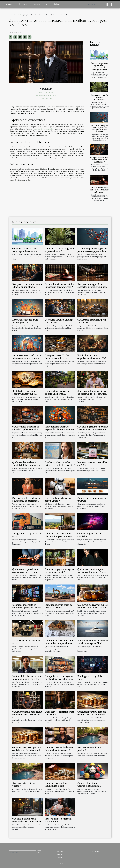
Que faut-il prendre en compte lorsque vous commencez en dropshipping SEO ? (92, 430)
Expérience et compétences (46, 92)
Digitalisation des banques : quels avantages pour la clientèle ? (26, 394)
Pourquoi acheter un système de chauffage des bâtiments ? (59, 678)
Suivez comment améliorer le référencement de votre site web (27, 358)
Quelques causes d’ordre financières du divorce (57, 357)
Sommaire (47, 89)
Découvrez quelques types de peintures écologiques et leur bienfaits (99, 129)
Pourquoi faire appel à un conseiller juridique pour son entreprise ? (92, 287)
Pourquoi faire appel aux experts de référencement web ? (60, 430)
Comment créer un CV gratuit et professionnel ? (99, 97)
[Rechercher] (97, 4)
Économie (23, 4)
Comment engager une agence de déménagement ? (60, 571)
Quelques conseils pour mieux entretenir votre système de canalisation (27, 715)
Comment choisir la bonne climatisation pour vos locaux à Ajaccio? (60, 536)
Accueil (11, 15)
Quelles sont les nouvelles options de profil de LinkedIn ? (60, 464)
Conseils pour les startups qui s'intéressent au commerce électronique (27, 501)
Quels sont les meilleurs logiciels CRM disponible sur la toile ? (27, 465)
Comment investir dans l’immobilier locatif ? (56, 784)
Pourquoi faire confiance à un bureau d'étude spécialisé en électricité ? (59, 643)
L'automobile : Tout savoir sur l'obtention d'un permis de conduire (27, 679)
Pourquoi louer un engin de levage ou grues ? (59, 606)
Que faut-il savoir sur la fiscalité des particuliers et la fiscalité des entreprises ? (27, 822)
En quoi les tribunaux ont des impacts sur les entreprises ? (99, 190)
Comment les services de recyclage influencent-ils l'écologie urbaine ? (99, 66)
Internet (36, 4)
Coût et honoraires (46, 98)
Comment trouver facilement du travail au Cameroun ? (59, 749)
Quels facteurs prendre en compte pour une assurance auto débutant (26, 572)
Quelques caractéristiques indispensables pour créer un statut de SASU (92, 572)
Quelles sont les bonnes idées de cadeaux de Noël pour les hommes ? (92, 394)
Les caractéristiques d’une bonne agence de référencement (25, 323)
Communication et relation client (46, 95)
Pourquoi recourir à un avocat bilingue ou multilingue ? (99, 160)
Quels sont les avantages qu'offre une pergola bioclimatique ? (57, 394)
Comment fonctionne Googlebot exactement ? (89, 784)
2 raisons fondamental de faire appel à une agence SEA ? (92, 642)
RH (46, 4)
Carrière (10, 4)
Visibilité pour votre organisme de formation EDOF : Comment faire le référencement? (92, 360)
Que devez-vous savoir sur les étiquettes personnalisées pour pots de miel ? (92, 608)
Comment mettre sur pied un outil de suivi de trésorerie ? (92, 713)
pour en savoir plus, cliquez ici (43, 129)
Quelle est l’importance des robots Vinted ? (58, 499)
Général (56, 4)
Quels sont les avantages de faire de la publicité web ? (26, 428)
